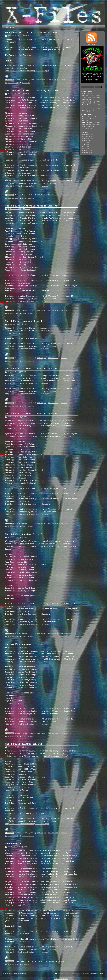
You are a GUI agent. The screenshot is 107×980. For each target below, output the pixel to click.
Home (6, 27)
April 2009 (86, 147)
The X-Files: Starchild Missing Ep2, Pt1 (32, 414)
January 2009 (87, 152)
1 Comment (26, 964)
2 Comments (26, 83)
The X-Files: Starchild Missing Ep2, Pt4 (32, 91)
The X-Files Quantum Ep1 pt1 (24, 744)
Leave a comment (28, 198)
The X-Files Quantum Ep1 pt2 (24, 644)
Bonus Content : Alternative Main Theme (31, 33)
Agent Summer (87, 127)
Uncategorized (13, 83)
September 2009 (88, 139)
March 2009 (86, 148)
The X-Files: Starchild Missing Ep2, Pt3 (32, 206)
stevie (27, 36)
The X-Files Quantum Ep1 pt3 (24, 534)
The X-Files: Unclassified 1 (24, 321)
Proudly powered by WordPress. (69, 974)
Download (63, 80)
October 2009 (87, 137)
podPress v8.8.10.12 (61, 979)
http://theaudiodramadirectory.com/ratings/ (27, 71)
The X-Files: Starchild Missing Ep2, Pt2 (32, 369)
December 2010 (87, 135)
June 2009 (86, 145)
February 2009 (87, 150)
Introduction (13, 844)
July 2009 (86, 143)
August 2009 (87, 141)
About (12, 27)
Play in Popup (53, 80)
